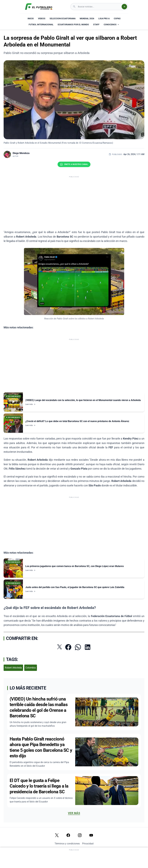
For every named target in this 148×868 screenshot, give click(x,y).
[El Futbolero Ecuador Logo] (39, 7)
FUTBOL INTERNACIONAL (41, 25)
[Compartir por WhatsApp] (78, 647)
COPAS (117, 18)
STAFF (96, 25)
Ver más (74, 813)
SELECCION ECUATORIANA (63, 18)
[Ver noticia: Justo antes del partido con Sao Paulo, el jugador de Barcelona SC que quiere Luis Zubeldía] (74, 589)
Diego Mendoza (21, 153)
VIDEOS (42, 18)
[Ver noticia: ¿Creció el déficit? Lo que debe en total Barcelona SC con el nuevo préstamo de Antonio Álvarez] (74, 423)
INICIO (31, 18)
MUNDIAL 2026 (87, 18)
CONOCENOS (112, 25)
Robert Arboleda (13, 668)
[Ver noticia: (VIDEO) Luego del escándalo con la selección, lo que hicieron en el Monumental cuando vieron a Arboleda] (74, 402)
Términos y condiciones (67, 844)
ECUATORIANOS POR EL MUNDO (73, 25)
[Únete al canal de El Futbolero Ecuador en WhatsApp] (74, 164)
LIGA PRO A (104, 18)
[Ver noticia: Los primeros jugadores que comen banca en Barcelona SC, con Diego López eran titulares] (74, 568)
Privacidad (88, 844)
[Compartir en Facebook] (68, 647)
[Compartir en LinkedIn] (88, 647)
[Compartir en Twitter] (60, 647)
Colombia (31, 668)
